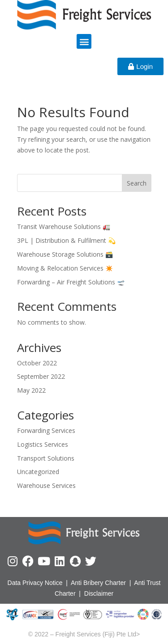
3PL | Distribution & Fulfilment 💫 (66, 240)
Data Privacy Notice (35, 583)
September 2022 (41, 376)
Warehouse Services (46, 485)
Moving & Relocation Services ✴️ (65, 268)
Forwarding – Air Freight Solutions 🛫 (71, 282)
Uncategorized (38, 472)
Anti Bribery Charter (98, 583)
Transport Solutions (46, 458)
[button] (84, 41)
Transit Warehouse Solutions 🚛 (64, 227)
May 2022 (31, 390)
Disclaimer (99, 593)
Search (137, 183)
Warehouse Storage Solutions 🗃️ (65, 254)
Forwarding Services (46, 430)
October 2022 (37, 363)
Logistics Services (43, 444)
